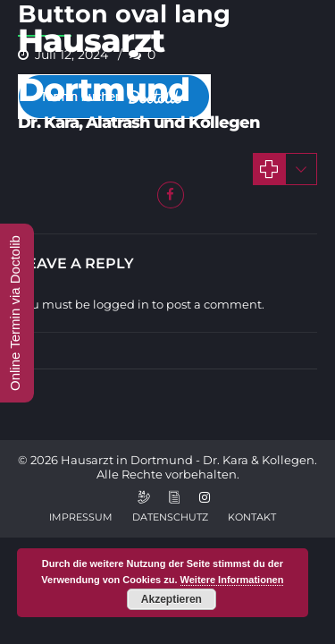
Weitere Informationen (232, 580)
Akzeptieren (172, 599)
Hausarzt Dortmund (104, 65)
